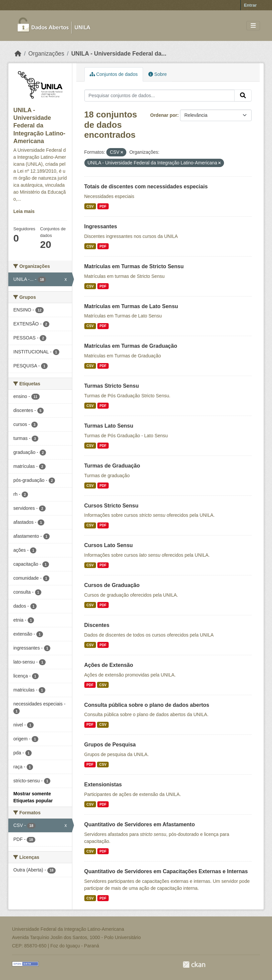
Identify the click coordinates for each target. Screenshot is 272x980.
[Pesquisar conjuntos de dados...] (160, 96)
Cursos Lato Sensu (109, 545)
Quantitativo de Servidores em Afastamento (140, 824)
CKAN (194, 965)
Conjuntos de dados (114, 74)
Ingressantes (101, 226)
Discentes (97, 625)
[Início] (18, 54)
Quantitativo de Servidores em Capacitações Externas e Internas (166, 871)
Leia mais (24, 211)
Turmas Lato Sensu (109, 426)
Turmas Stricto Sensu (112, 386)
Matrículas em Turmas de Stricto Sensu (134, 266)
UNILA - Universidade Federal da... (119, 54)
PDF (103, 206)
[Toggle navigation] (253, 26)
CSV (90, 206)
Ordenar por (164, 115)
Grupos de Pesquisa (110, 745)
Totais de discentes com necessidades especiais (146, 187)
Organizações (46, 54)
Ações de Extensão (109, 665)
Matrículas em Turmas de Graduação (131, 346)
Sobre (157, 74)
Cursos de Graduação (112, 585)
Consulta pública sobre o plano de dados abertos (147, 705)
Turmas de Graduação (112, 466)
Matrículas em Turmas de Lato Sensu (131, 306)
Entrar (250, 5)
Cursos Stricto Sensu (111, 506)
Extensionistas (103, 784)
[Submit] (243, 96)
